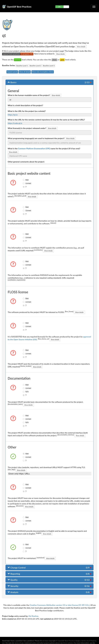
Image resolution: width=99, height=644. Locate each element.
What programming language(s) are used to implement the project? (36, 138)
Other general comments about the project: (26, 162)
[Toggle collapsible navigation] (94, 7)
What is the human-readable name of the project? (29, 95)
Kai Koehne (33, 616)
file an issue (44, 641)
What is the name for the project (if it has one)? (44, 148)
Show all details (25, 72)
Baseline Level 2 (35, 66)
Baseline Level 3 (49, 66)
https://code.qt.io (15, 123)
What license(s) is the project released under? (27, 128)
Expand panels (12, 72)
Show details (81, 47)
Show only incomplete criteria (43, 72)
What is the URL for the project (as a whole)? (27, 111)
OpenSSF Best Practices (19, 7)
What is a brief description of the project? (25, 105)
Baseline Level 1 (22, 66)
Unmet (25, 183)
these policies (68, 643)
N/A (25, 392)
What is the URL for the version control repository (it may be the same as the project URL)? (46, 120)
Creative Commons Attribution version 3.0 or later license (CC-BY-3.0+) (60, 605)
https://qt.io (13, 115)
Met (25, 180)
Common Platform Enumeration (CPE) (34, 148)
